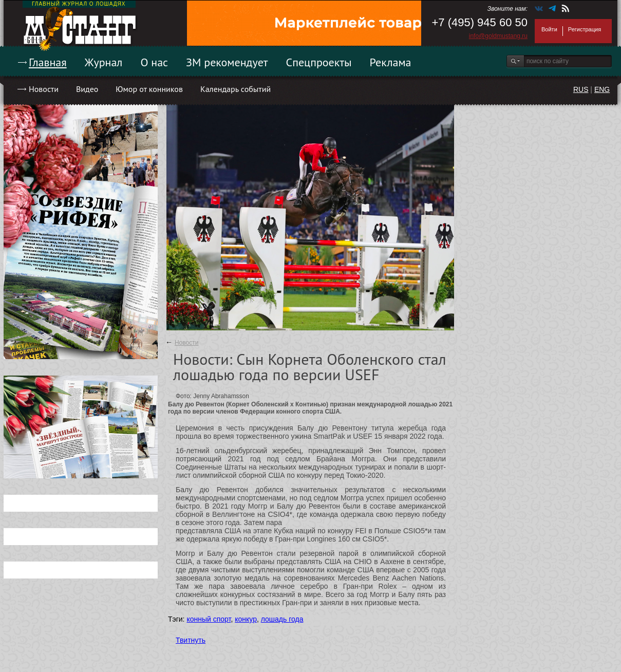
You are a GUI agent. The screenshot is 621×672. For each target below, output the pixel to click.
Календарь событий (236, 89)
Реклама (391, 62)
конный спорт (209, 619)
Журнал (104, 62)
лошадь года (282, 619)
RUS (581, 89)
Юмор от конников (149, 89)
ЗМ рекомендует (227, 62)
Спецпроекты (319, 62)
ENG (602, 89)
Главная (48, 62)
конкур (246, 619)
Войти (549, 29)
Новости (44, 89)
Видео (87, 89)
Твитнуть (191, 640)
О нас (154, 62)
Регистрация (585, 29)
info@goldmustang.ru (498, 36)
